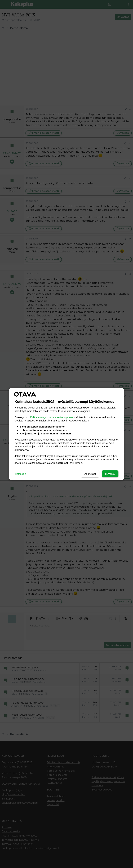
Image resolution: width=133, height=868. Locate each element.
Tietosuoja (21, 474)
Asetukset (90, 474)
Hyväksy (110, 474)
